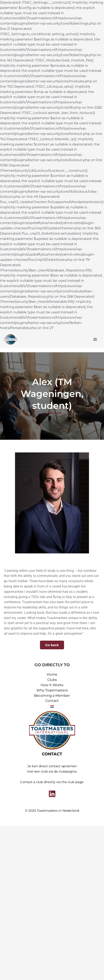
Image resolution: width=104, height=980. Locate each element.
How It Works (52, 685)
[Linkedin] (52, 794)
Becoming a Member (52, 696)
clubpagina (68, 771)
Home (52, 674)
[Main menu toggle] (95, 339)
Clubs (52, 680)
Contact (52, 701)
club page (75, 782)
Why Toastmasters (52, 690)
